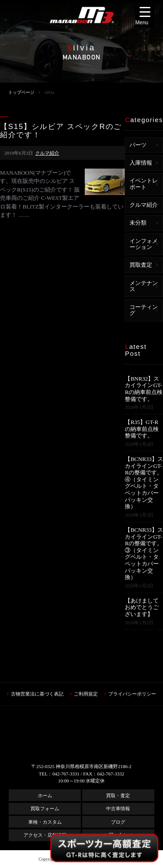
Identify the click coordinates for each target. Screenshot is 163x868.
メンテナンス (144, 286)
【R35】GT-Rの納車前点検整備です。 (142, 429)
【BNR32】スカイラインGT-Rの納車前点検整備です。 (144, 389)
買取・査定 (118, 795)
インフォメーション (144, 244)
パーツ (138, 145)
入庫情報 (141, 163)
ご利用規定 (86, 694)
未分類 (138, 223)
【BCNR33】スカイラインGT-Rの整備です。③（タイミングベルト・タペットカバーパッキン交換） (144, 553)
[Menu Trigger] (145, 17)
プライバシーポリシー (132, 694)
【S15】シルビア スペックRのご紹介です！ (61, 131)
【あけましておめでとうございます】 (142, 607)
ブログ (118, 822)
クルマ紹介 (47, 153)
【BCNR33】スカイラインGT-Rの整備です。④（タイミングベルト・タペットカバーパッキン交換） (144, 483)
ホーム (45, 795)
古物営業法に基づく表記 (37, 694)
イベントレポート (144, 184)
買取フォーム (45, 808)
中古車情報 (118, 808)
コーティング (144, 310)
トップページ (21, 92)
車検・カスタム (45, 822)
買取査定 (141, 265)
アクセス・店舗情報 (45, 835)
